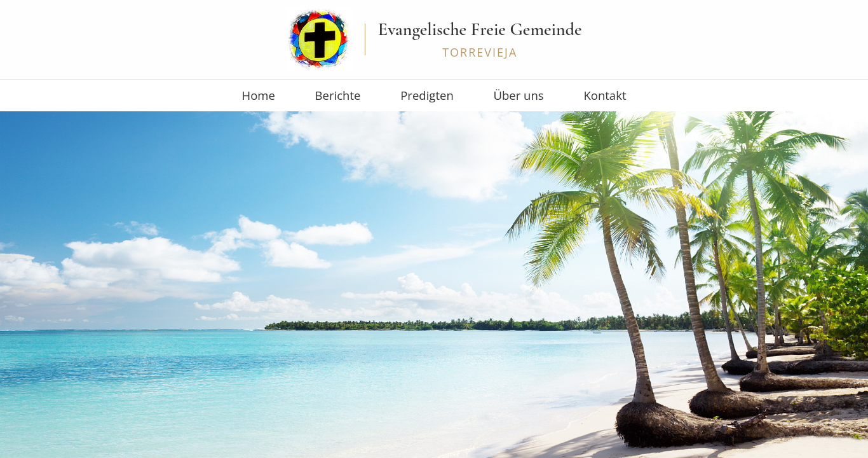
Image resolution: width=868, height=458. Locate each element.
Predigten (428, 95)
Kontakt (562, 95)
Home (302, 95)
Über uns (498, 95)
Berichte (360, 95)
